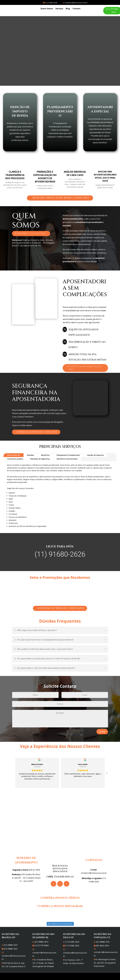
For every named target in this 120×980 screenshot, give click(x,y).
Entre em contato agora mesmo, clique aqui (60, 198)
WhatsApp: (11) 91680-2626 (31, 233)
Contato (76, 9)
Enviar (102, 732)
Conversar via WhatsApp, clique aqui (36, 432)
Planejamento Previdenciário (68, 455)
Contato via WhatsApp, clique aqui (85, 368)
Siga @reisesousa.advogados (60, 920)
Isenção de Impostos (95, 455)
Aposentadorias (13, 455)
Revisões (31, 455)
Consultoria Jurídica (15, 459)
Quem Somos (47, 9)
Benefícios (45, 455)
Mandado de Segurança (40, 459)
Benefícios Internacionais (67, 459)
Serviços (59, 9)
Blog (68, 9)
